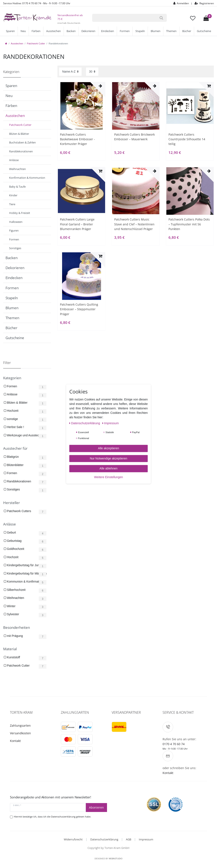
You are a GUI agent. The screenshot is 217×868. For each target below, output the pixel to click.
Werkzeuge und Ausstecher (25, 435)
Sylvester (13, 614)
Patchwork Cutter (36, 44)
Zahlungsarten (20, 725)
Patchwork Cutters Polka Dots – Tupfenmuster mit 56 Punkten (189, 224)
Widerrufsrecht (73, 839)
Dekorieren (88, 31)
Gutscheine (204, 31)
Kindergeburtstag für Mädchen (26, 573)
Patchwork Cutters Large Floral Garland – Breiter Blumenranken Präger (77, 224)
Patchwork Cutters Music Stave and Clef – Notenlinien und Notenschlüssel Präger (134, 224)
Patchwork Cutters (19, 511)
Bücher (187, 31)
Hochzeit (12, 411)
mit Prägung (15, 636)
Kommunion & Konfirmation (25, 581)
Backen (71, 31)
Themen (171, 31)
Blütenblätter (15, 465)
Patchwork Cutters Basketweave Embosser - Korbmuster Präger (77, 139)
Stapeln (140, 31)
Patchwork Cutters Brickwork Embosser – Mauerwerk (134, 137)
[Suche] (161, 18)
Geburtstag (14, 541)
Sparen (10, 31)
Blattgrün (13, 457)
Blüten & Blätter (17, 403)
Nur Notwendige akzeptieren (109, 458)
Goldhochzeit (15, 549)
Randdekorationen (19, 481)
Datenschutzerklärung (104, 839)
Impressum (146, 839)
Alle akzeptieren (108, 448)
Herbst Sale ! (15, 427)
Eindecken (108, 31)
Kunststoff (13, 657)
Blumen (156, 31)
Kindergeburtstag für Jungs (24, 565)
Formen (125, 31)
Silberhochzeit (16, 590)
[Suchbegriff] (124, 18)
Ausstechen (54, 31)
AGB (129, 839)
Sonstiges (13, 489)
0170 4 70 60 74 (174, 744)
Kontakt (15, 741)
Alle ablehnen (109, 468)
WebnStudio (116, 858)
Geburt (11, 532)
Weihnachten (15, 598)
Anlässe (12, 394)
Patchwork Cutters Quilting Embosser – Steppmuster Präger (79, 309)
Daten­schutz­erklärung (85, 423)
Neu (23, 31)
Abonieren (96, 807)
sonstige (12, 419)
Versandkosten (20, 733)
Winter (11, 606)
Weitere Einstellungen (108, 477)
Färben (36, 31)
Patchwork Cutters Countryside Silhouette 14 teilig (187, 139)
